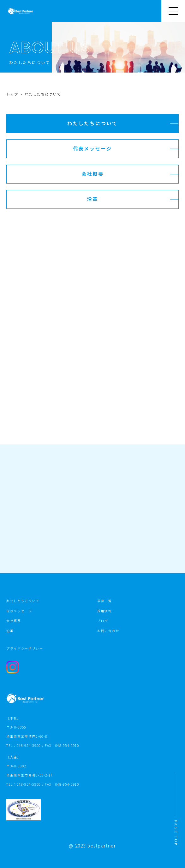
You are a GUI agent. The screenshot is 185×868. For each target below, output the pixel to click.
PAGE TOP (176, 833)
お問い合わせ (108, 631)
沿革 (10, 631)
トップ (12, 94)
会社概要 (14, 621)
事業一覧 (105, 601)
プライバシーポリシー (25, 648)
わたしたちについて (23, 601)
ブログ (103, 621)
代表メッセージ (19, 611)
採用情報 (105, 611)
